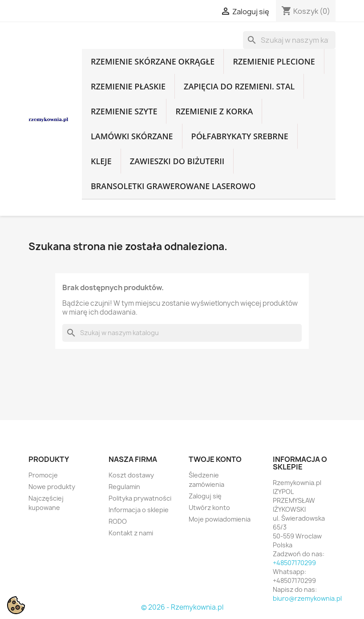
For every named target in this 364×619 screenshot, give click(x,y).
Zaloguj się (205, 496)
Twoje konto (215, 459)
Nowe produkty (52, 487)
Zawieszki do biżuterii (177, 161)
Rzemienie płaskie (128, 86)
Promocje (43, 475)
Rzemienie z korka (214, 111)
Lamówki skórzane (132, 136)
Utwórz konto (209, 508)
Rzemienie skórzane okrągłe (153, 61)
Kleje (101, 161)
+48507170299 (294, 563)
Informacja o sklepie (139, 510)
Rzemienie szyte (124, 111)
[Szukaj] (289, 40)
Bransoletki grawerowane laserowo (173, 186)
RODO (118, 521)
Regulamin (124, 487)
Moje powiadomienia (220, 519)
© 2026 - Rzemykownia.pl (182, 607)
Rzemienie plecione (274, 61)
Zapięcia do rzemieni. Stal (239, 86)
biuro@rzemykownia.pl (307, 598)
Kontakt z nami (131, 533)
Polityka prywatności (140, 498)
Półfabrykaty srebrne (240, 136)
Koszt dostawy (131, 475)
